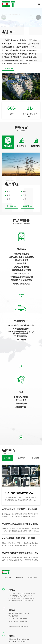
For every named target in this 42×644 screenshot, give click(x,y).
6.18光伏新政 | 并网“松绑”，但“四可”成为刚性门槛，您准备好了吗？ (21, 538)
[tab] (8, 142)
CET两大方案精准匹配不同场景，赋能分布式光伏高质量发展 (21, 524)
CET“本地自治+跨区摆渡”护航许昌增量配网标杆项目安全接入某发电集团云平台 (21, 509)
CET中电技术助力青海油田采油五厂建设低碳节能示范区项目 (21, 553)
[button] (38, 17)
